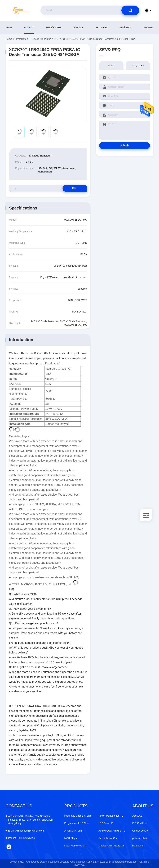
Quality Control (140, 831)
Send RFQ (125, 27)
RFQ (75, 188)
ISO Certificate (140, 823)
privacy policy (140, 838)
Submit (125, 145)
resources (101, 27)
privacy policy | (18, 862)
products (29, 27)
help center (138, 846)
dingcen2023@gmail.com (26, 831)
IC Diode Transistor (40, 39)
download (148, 27)
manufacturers (53, 27)
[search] (130, 10)
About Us (78, 27)
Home (9, 27)
